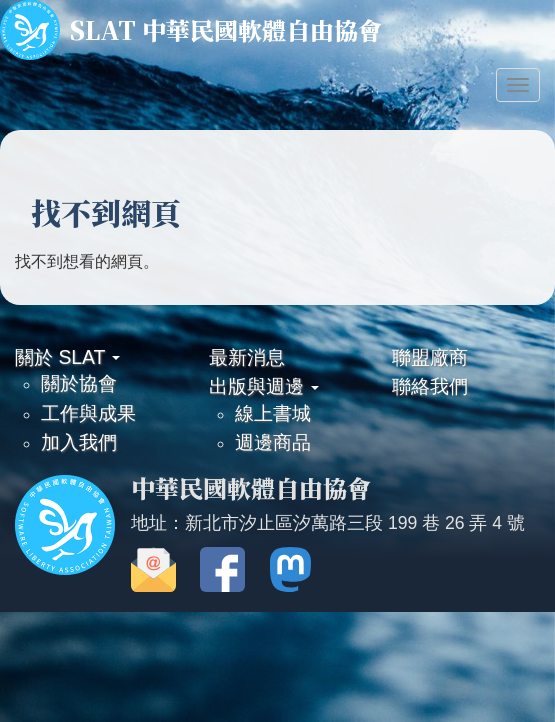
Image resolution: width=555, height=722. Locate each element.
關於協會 (79, 383)
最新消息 (247, 357)
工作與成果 (88, 413)
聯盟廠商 (430, 357)
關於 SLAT (67, 357)
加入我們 (79, 442)
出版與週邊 (264, 386)
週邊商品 (273, 442)
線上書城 (273, 413)
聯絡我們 (430, 386)
